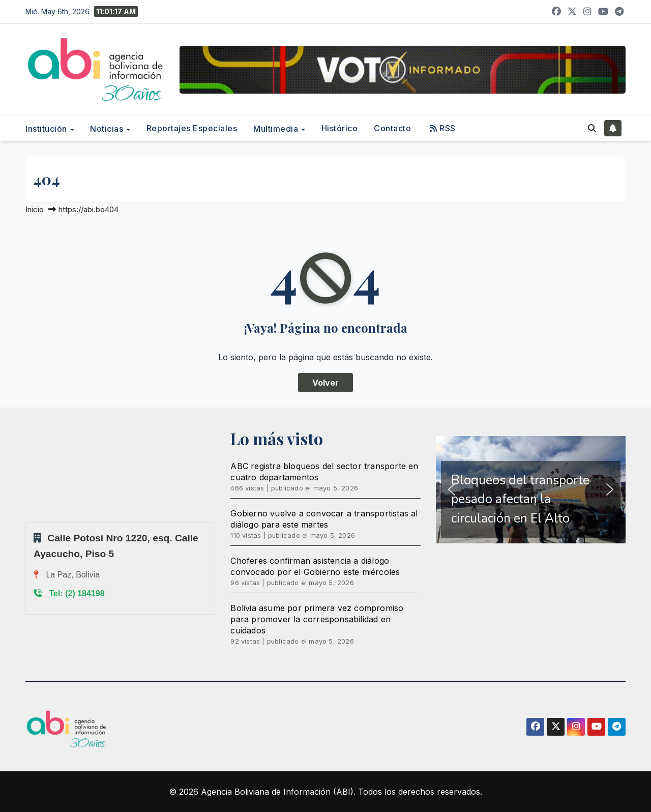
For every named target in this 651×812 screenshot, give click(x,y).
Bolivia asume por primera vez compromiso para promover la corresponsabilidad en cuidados (317, 619)
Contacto (392, 128)
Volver (325, 383)
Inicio (35, 209)
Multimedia (277, 129)
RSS (443, 128)
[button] (592, 128)
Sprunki (27, 522)
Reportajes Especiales (192, 128)
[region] (531, 490)
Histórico (340, 128)
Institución (47, 129)
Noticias (108, 129)
